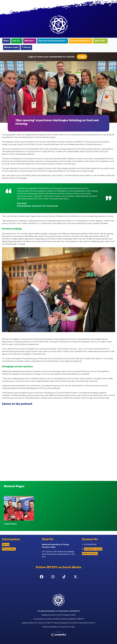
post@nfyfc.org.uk (93, 549)
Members (30, 41)
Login (82, 57)
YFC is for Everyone (81, 41)
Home (6, 41)
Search (26, 47)
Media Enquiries (90, 554)
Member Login (11, 47)
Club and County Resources (53, 41)
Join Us (17, 41)
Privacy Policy (9, 549)
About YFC (100, 41)
